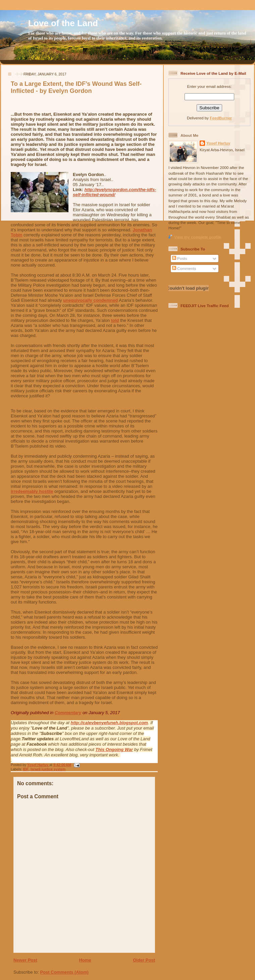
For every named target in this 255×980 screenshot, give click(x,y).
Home (85, 960)
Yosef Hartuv (38, 765)
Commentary (68, 713)
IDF (26, 769)
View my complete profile (198, 237)
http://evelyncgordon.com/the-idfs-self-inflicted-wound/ (114, 192)
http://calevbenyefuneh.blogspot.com (109, 723)
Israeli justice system (48, 769)
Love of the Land (63, 23)
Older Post (144, 960)
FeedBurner (221, 118)
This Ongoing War (114, 750)
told (115, 320)
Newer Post (25, 960)
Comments (184, 268)
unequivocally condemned (90, 300)
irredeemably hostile (32, 491)
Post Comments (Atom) (64, 972)
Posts (180, 258)
